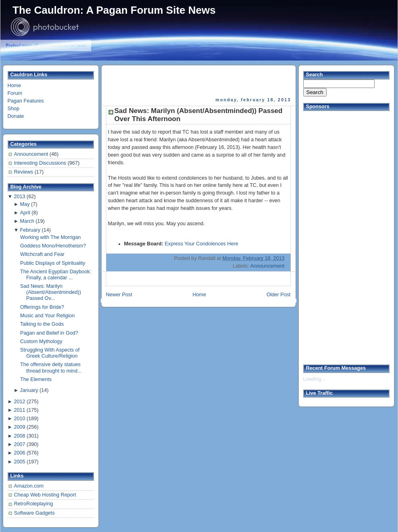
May (25, 204)
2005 (19, 462)
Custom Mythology (41, 341)
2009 (19, 427)
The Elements (36, 379)
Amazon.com (29, 486)
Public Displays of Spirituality (53, 263)
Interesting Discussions (41, 163)
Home (15, 86)
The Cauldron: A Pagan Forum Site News (114, 10)
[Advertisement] (199, 81)
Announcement (32, 154)
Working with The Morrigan (50, 237)
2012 (19, 402)
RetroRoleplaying (34, 504)
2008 (19, 436)
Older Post (279, 295)
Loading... (314, 379)
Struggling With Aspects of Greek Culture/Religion (50, 353)
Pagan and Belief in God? (49, 333)
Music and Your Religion (47, 316)
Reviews (24, 172)
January (29, 390)
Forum (15, 93)
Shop (14, 109)
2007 (19, 444)
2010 (19, 419)
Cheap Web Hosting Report (45, 495)
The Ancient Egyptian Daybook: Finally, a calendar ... (56, 275)
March (27, 221)
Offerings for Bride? (42, 307)
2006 (19, 453)
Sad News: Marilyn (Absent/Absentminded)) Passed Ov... (51, 292)
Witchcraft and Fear (42, 254)
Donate (16, 116)
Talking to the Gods (42, 324)
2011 (19, 410)
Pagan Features (26, 101)
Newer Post (119, 295)
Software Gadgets (34, 513)
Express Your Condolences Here (201, 244)
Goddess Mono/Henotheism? (53, 246)
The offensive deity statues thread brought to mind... (51, 368)
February (30, 230)
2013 (19, 197)
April (25, 213)
